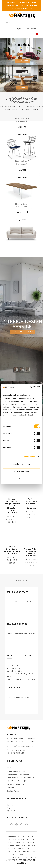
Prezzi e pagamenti (16, 784)
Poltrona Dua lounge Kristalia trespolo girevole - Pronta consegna (12, 507)
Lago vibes (22, 88)
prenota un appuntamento (22, 332)
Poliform (31, 499)
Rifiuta (21, 479)
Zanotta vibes (22, 61)
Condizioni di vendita (16, 771)
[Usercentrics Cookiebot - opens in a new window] (31, 387)
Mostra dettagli (30, 457)
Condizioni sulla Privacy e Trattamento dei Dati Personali (21, 776)
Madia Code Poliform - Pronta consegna (31, 505)
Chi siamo (11, 768)
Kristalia (12, 499)
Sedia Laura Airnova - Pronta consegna (12, 551)
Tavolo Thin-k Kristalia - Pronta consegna (31, 552)
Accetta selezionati (21, 471)
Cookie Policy (13, 791)
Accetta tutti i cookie (21, 464)
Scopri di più (22, 135)
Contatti (11, 788)
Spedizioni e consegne (17, 781)
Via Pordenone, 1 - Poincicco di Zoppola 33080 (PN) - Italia (21, 740)
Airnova (12, 547)
